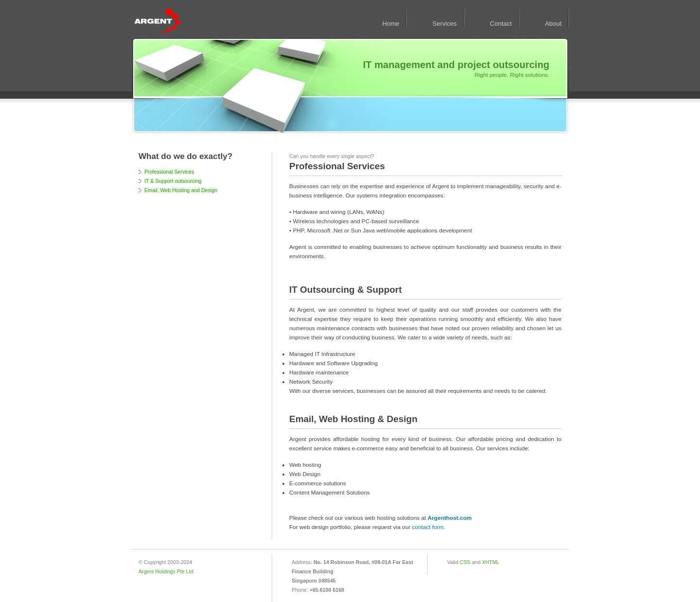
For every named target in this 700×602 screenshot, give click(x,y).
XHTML (490, 562)
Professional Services (169, 172)
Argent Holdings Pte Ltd (166, 571)
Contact (501, 24)
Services (445, 24)
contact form (428, 527)
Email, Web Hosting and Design (181, 190)
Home (391, 24)
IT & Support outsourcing (173, 181)
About (553, 24)
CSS (465, 562)
